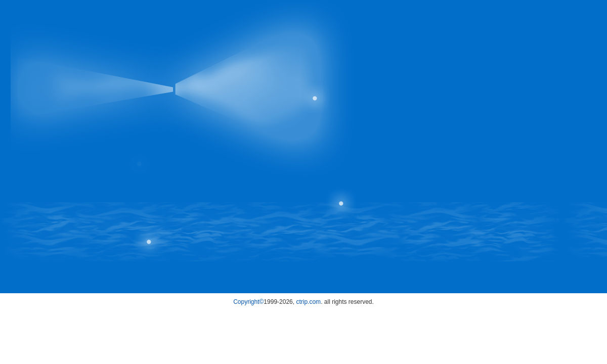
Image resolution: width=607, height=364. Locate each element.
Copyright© (248, 302)
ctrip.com (308, 302)
